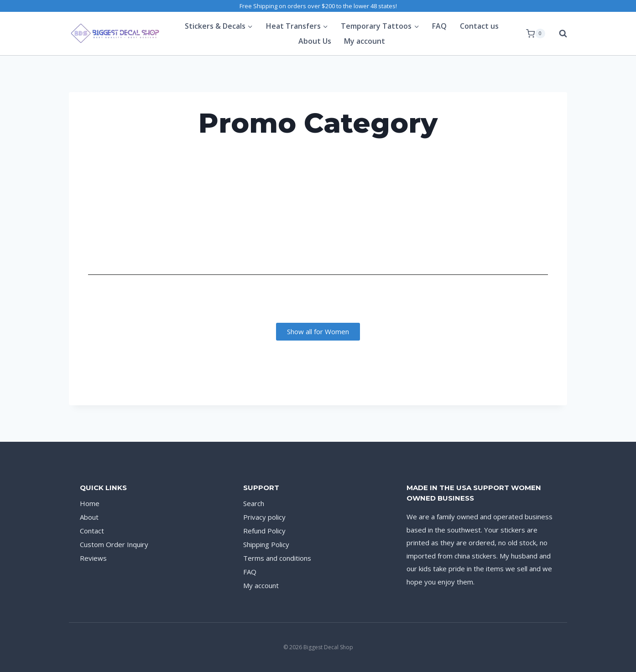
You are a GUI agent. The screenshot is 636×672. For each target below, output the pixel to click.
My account (365, 41)
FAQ (439, 26)
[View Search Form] (558, 34)
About (89, 517)
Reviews (93, 558)
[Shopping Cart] (536, 34)
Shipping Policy (266, 544)
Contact (92, 531)
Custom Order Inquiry (114, 544)
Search (254, 503)
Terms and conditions (277, 558)
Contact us (479, 26)
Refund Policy (264, 531)
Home (90, 503)
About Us (315, 41)
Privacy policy (264, 517)
